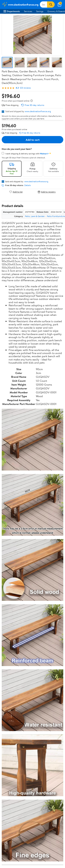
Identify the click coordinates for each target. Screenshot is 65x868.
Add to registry (47, 192)
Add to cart (33, 140)
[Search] (51, 4)
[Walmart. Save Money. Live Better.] (20, 4)
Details (28, 185)
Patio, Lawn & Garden (35, 216)
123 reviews (25, 88)
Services (28, 11)
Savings (40, 11)
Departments (12, 11)
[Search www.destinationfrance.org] (44, 4)
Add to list (16, 192)
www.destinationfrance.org (38, 111)
